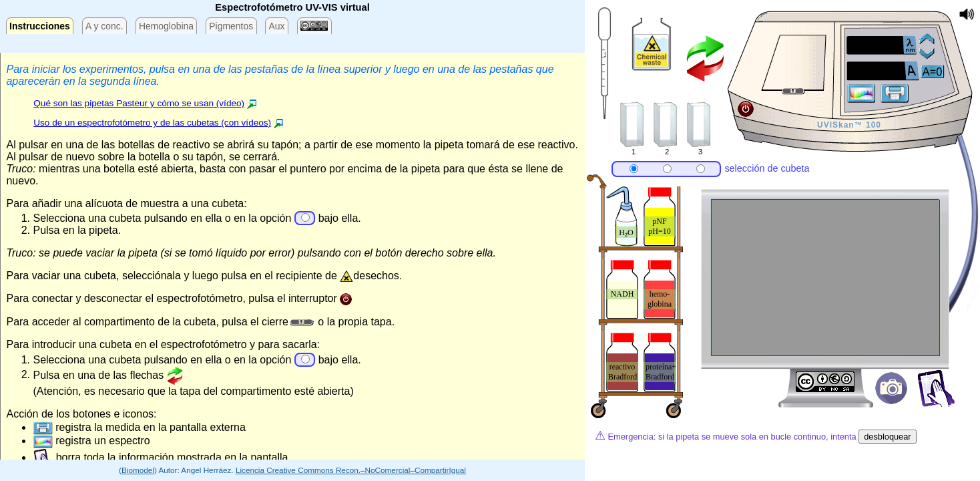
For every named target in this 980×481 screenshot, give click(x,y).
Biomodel (138, 470)
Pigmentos (231, 26)
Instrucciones (40, 26)
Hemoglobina (166, 26)
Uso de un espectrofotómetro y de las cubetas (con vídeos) (152, 123)
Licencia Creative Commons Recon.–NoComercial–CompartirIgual (351, 470)
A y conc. (104, 26)
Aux (276, 26)
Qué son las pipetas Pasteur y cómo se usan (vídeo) (139, 103)
